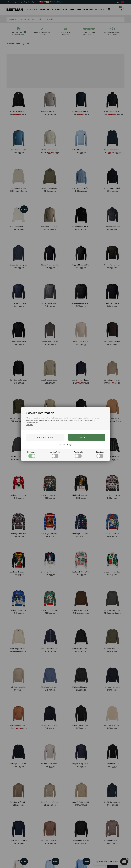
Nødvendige (32, 455)
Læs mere (30, 425)
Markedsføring (55, 455)
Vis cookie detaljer (65, 445)
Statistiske (100, 455)
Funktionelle (78, 455)
